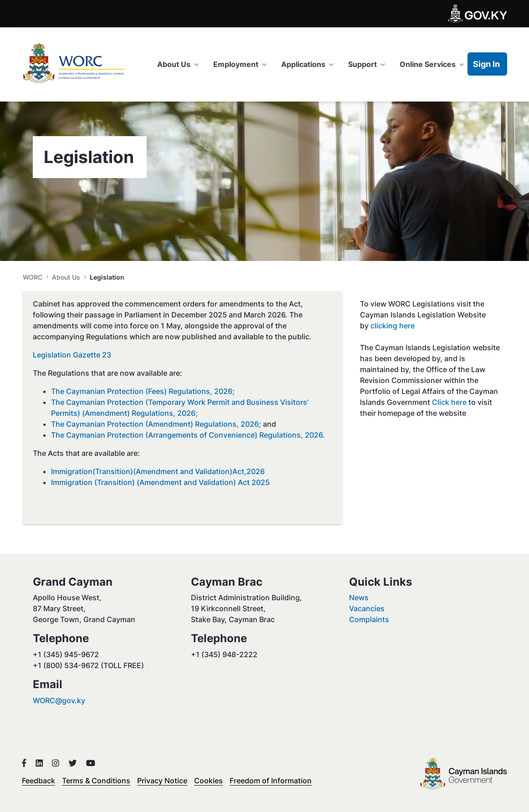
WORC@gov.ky (59, 700)
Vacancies (367, 608)
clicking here (393, 326)
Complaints (369, 619)
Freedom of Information (271, 781)
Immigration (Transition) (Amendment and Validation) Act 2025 (160, 482)
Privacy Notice (162, 781)
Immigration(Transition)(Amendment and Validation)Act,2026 (158, 471)
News (359, 598)
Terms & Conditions (96, 781)
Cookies (208, 781)
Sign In (486, 64)
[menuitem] (178, 64)
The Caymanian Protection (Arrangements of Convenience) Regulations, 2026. (188, 435)
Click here (450, 402)
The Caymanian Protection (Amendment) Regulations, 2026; (156, 424)
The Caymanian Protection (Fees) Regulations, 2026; (143, 391)
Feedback (39, 781)
